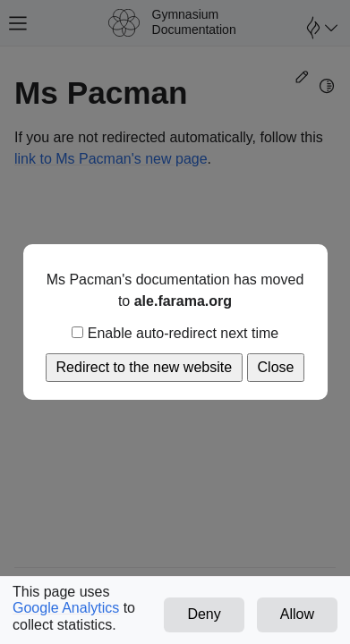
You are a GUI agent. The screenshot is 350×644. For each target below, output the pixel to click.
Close (276, 367)
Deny (204, 614)
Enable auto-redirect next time (175, 333)
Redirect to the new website (145, 367)
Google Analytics (66, 608)
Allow (297, 614)
